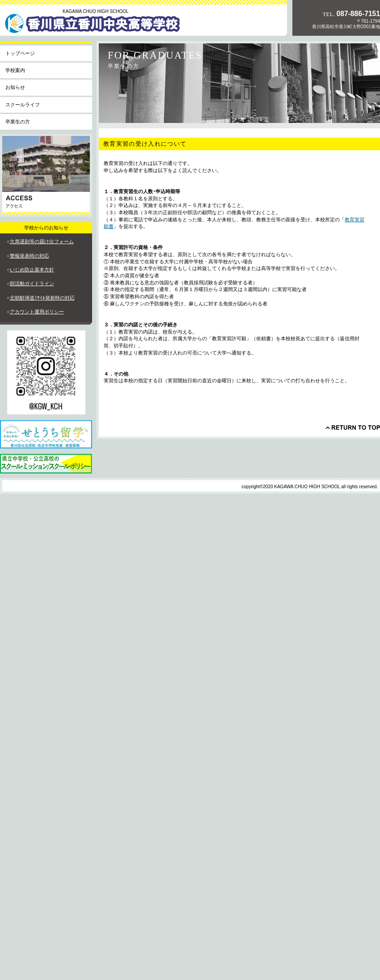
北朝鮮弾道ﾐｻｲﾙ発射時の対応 (42, 298)
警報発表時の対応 (30, 256)
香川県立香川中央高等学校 (101, 27)
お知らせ (15, 87)
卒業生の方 (18, 122)
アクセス (46, 175)
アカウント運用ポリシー (37, 312)
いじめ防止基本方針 (32, 270)
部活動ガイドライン (32, 283)
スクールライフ (23, 105)
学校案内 (15, 70)
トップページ (20, 53)
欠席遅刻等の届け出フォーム (42, 241)
